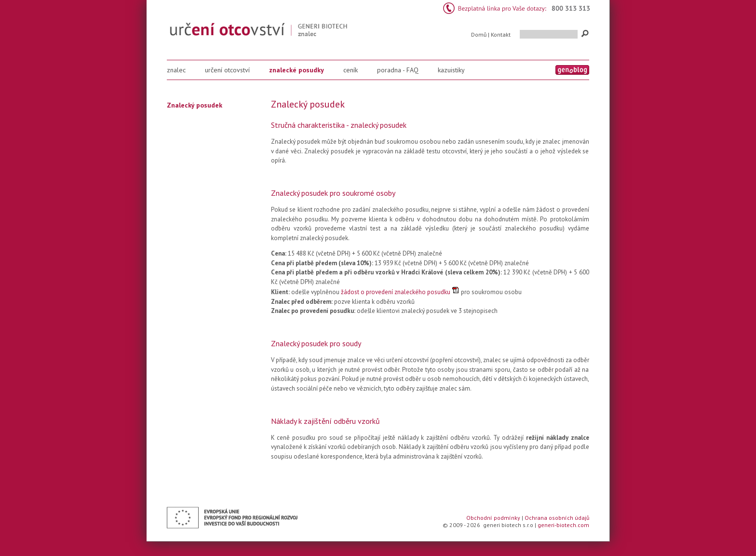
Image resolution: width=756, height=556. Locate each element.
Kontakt (501, 34)
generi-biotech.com (563, 525)
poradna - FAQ (398, 70)
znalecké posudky (297, 70)
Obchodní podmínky (493, 518)
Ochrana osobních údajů (557, 518)
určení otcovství (227, 70)
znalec (176, 70)
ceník (351, 70)
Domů (479, 34)
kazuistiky (451, 70)
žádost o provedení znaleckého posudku (396, 292)
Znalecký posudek (195, 105)
